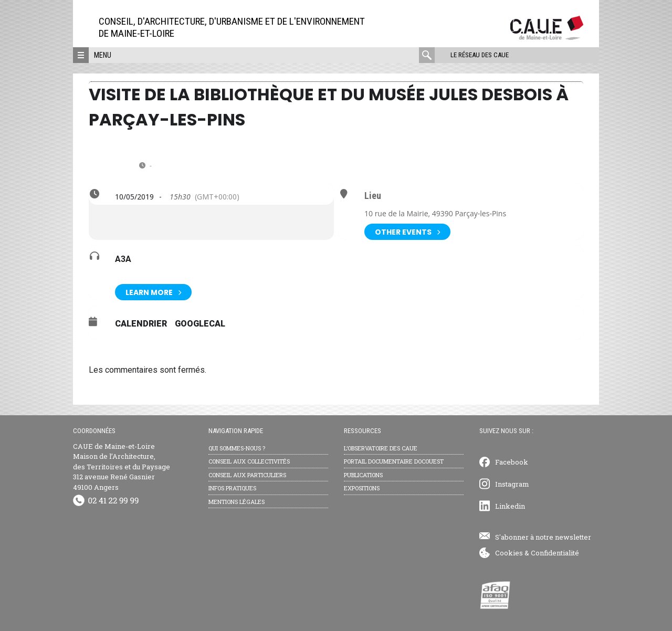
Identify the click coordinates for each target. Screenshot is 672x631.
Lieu (373, 196)
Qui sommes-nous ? (237, 448)
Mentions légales (237, 502)
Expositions (362, 488)
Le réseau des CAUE (480, 55)
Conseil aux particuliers (247, 475)
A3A (123, 259)
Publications (363, 475)
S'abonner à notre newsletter (543, 537)
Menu (103, 55)
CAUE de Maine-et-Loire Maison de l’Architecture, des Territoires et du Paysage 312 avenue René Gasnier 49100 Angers (122, 467)
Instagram (512, 484)
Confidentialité (555, 553)
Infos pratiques (232, 488)
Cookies (509, 553)
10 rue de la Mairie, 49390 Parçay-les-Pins (435, 213)
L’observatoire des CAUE (381, 448)
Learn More (153, 292)
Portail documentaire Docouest (394, 461)
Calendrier (141, 324)
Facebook (512, 462)
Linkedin (510, 506)
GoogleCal (200, 324)
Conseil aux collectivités (249, 461)
